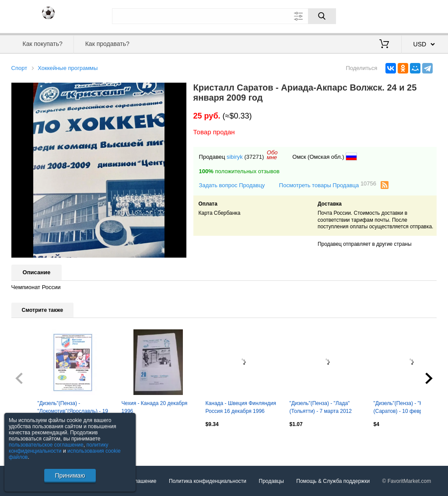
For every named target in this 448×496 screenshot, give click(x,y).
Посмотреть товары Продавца (328, 185)
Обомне (272, 155)
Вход (386, 15)
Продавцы (271, 481)
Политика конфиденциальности (208, 481)
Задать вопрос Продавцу (232, 185)
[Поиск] (322, 16)
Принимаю (70, 475)
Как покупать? (43, 44)
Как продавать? (107, 44)
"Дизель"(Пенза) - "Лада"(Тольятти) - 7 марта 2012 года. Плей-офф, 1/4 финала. (325, 408)
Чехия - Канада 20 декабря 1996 (155, 407)
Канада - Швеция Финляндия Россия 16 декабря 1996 (241, 407)
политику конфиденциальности (59, 448)
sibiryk (235, 157)
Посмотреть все (31, 443)
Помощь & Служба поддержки (333, 481)
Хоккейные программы (68, 68)
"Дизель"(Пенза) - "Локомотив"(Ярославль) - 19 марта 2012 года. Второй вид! (73, 408)
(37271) (254, 157)
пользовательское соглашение (46, 445)
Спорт (19, 68)
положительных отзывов (239, 171)
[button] (178, 91)
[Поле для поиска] (224, 16)
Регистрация (419, 15)
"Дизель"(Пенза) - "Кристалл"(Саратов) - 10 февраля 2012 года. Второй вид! (409, 408)
